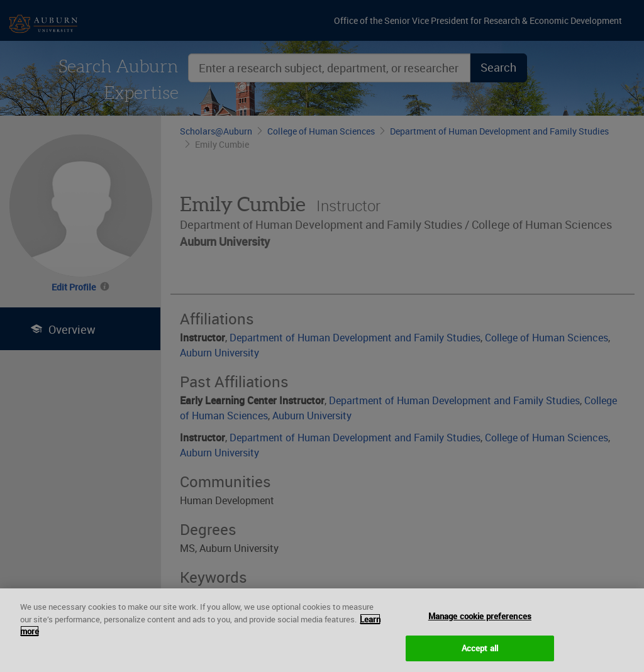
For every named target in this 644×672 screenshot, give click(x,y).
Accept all (480, 654)
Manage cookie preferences (480, 622)
